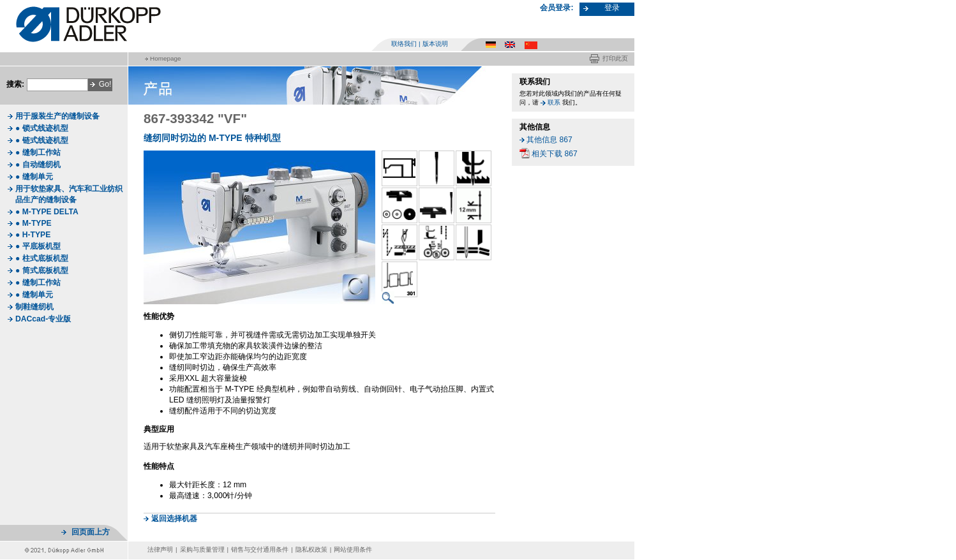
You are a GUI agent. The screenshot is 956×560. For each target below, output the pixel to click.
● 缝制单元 (34, 177)
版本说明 (435, 44)
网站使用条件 (353, 549)
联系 (554, 102)
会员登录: (556, 8)
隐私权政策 (311, 549)
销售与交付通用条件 (260, 549)
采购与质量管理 (202, 549)
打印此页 (615, 58)
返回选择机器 (174, 519)
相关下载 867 (555, 154)
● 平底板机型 (38, 246)
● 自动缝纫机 (38, 165)
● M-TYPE (34, 223)
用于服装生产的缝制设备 (57, 116)
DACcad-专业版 (43, 319)
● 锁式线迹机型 (42, 128)
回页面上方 (91, 532)
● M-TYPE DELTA (47, 212)
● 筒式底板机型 (42, 270)
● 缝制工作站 (38, 152)
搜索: (15, 84)
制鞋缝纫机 (34, 307)
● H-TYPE (33, 235)
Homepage (165, 58)
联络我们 (404, 44)
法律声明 (160, 549)
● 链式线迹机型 (42, 140)
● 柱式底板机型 (42, 258)
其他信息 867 (549, 140)
